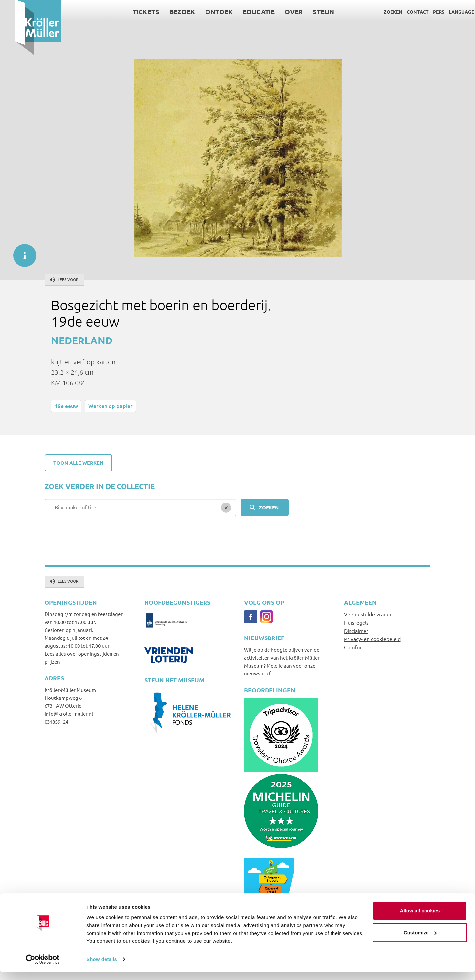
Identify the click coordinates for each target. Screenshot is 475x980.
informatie (21, 252)
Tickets (131, 12)
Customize (420, 940)
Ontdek (205, 12)
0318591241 (58, 721)
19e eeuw (66, 406)
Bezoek (168, 12)
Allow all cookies (420, 919)
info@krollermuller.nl (69, 713)
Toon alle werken (78, 463)
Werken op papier (110, 406)
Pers (424, 12)
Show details (102, 967)
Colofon (353, 647)
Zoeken (378, 12)
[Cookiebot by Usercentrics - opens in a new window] (43, 967)
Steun (309, 12)
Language (446, 12)
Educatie (244, 12)
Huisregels (356, 622)
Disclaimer (356, 631)
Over (279, 12)
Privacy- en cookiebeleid (372, 639)
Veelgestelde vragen (368, 614)
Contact (403, 12)
